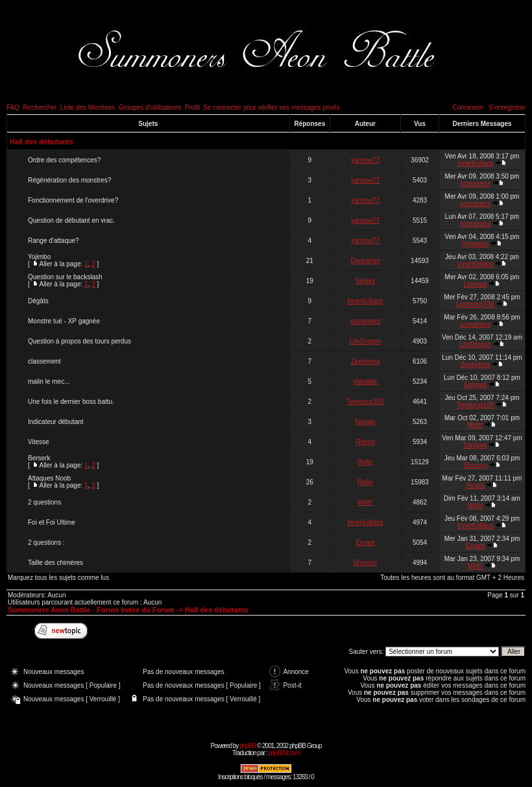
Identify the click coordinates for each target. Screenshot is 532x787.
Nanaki (365, 422)
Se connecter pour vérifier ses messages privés (272, 107)
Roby (365, 462)
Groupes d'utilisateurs (150, 107)
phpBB (248, 746)
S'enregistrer (507, 107)
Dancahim (366, 261)
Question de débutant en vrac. (71, 220)
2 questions (44, 502)
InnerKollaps (476, 163)
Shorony (475, 465)
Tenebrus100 (365, 402)
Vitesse (39, 442)
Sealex (366, 281)
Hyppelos (476, 244)
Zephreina (366, 361)
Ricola (476, 485)
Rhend (365, 442)
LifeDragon (366, 341)
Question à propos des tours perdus (79, 341)
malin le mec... (49, 381)
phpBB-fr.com (284, 753)
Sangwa (476, 385)
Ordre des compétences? (64, 160)
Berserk (39, 458)
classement (44, 361)
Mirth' (476, 425)
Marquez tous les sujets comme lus (58, 578)
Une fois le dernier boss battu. (71, 402)
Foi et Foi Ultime (52, 522)
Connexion (468, 107)
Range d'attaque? (54, 241)
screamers (475, 183)
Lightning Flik (475, 304)
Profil (192, 107)
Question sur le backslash (65, 277)
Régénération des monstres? (69, 180)
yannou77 (365, 160)
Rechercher (40, 107)
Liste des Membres (88, 107)
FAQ (13, 107)
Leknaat (476, 284)
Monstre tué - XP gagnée (64, 321)
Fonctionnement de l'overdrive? (73, 200)
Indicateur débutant (56, 422)
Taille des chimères (55, 563)
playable (365, 381)
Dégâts (38, 301)
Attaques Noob (49, 478)
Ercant (366, 543)
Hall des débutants (42, 142)
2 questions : (46, 543)
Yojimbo (39, 257)
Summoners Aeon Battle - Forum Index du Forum (91, 610)
